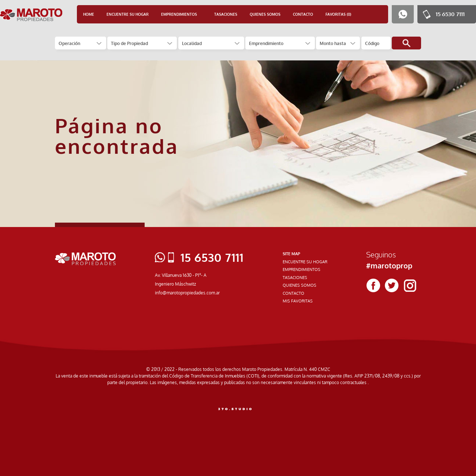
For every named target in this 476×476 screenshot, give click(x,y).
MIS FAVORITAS (298, 301)
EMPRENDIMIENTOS (302, 269)
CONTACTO (303, 14)
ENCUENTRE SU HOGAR (128, 14)
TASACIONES (226, 14)
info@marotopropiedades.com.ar (187, 293)
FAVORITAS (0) (338, 14)
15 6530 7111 (450, 14)
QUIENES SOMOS (265, 14)
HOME (89, 14)
